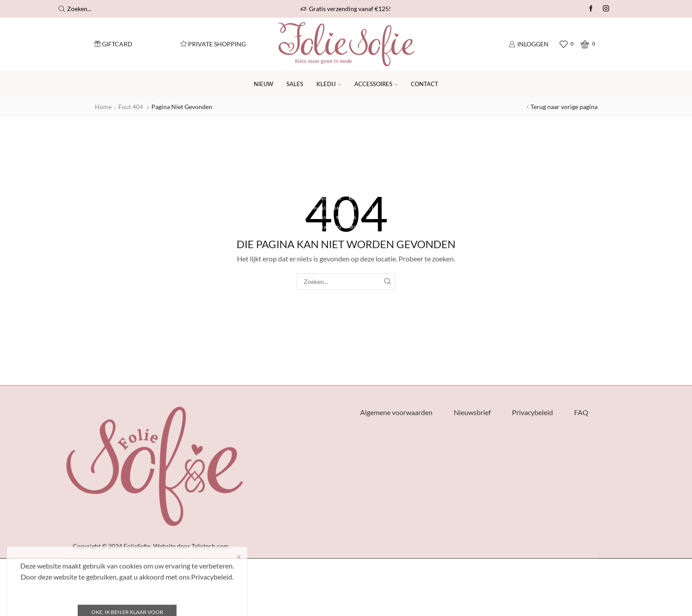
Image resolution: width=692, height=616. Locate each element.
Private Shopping (213, 44)
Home (103, 107)
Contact (425, 84)
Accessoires (376, 84)
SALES (295, 84)
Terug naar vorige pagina (564, 107)
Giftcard (113, 44)
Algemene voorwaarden (396, 412)
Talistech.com (210, 546)
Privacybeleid (532, 412)
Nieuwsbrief (472, 412)
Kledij (329, 84)
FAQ (581, 412)
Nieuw (263, 84)
